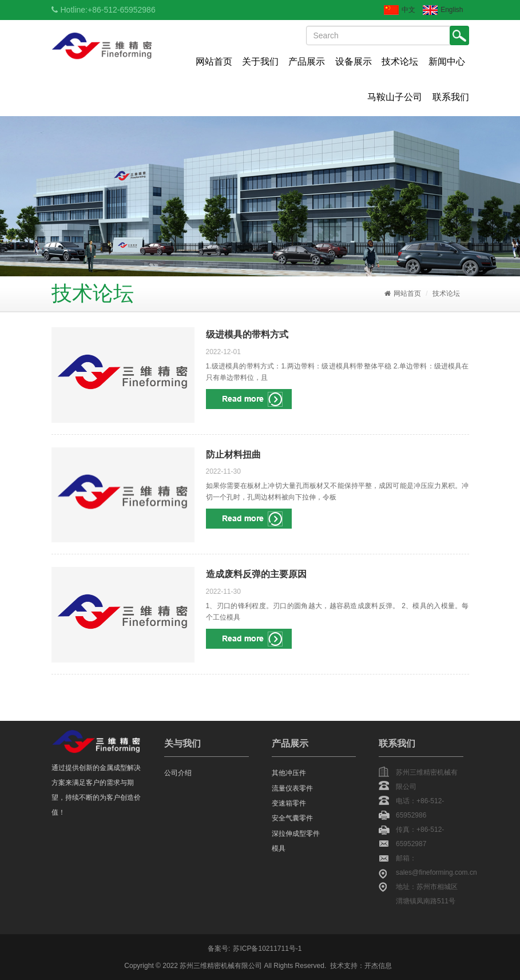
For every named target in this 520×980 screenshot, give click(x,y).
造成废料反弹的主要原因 (256, 574)
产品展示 (307, 62)
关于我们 (260, 62)
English (443, 10)
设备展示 (354, 62)
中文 (400, 10)
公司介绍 (178, 773)
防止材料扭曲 (233, 455)
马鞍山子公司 (395, 97)
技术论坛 (400, 62)
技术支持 (344, 966)
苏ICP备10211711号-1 (267, 949)
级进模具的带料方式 (247, 334)
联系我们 (451, 97)
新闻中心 (447, 62)
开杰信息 (378, 966)
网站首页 (214, 62)
